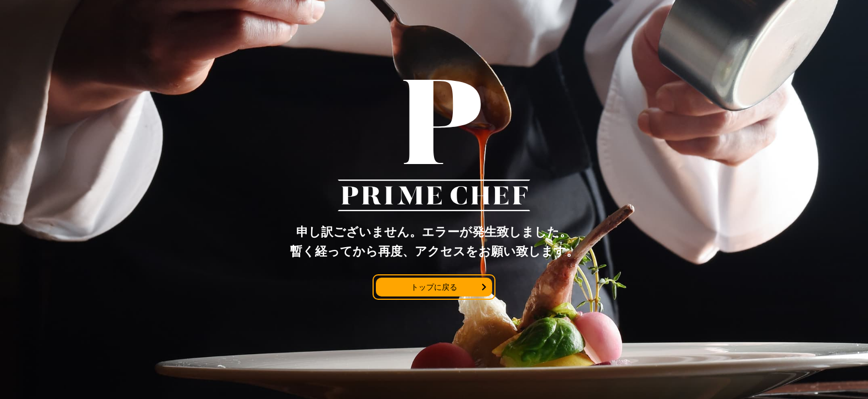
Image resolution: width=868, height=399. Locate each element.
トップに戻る (434, 287)
